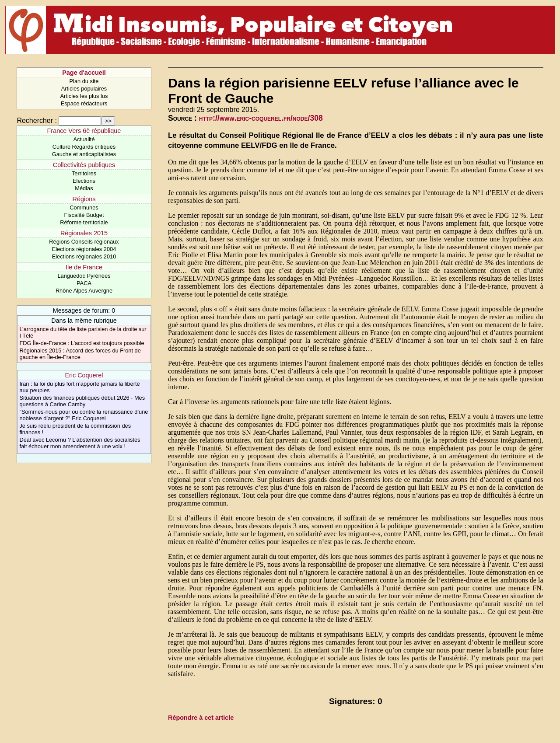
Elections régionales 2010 (84, 256)
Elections (84, 181)
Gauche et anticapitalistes (84, 154)
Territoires (84, 173)
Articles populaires (84, 89)
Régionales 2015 (84, 233)
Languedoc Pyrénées (84, 276)
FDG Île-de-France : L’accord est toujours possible (82, 343)
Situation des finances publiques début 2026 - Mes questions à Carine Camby (82, 401)
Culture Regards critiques (84, 147)
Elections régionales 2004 (84, 249)
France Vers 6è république (84, 131)
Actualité (84, 139)
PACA (84, 283)
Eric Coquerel (84, 375)
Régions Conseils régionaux (84, 242)
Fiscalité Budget (84, 215)
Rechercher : (37, 120)
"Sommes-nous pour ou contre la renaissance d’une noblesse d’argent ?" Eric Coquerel (84, 415)
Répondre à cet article (201, 718)
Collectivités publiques (84, 165)
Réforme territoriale (84, 222)
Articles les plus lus (84, 96)
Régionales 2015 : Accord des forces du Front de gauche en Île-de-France (80, 354)
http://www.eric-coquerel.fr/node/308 (261, 118)
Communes (84, 208)
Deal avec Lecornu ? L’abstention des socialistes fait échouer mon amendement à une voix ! (80, 443)
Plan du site (84, 81)
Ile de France (84, 267)
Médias (84, 188)
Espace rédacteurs (84, 103)
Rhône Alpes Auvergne (84, 291)
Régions (84, 199)
